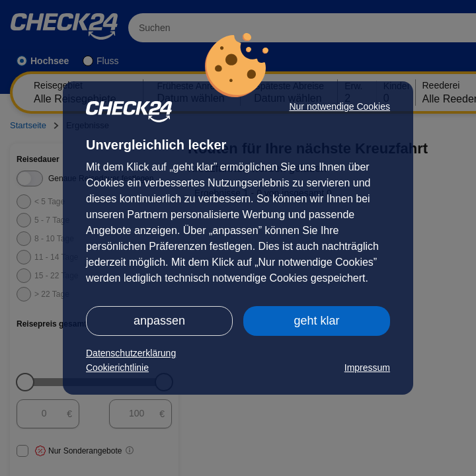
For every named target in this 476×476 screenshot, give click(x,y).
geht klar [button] (316, 321)
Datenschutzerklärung (131, 353)
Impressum (367, 368)
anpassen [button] (159, 321)
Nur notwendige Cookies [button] (339, 106)
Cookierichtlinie (117, 368)
